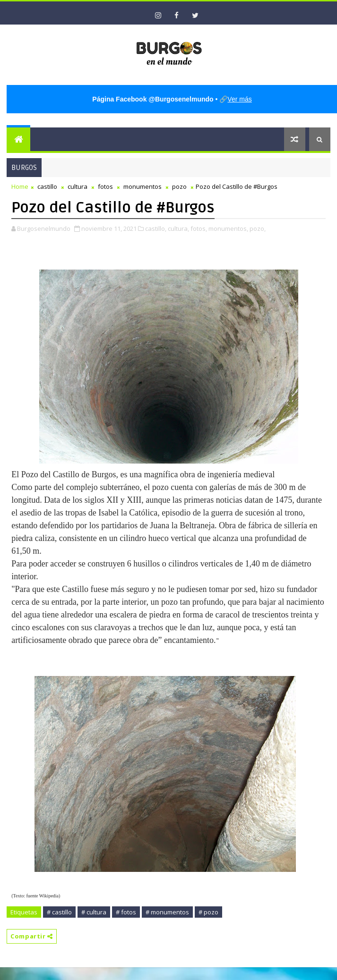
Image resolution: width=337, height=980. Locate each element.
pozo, (258, 228)
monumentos (143, 186)
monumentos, (228, 228)
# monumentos (167, 912)
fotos (105, 186)
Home (20, 186)
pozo (179, 186)
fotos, (199, 228)
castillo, (156, 228)
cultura (78, 186)
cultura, (178, 228)
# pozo (208, 912)
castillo (47, 186)
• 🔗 (172, 99)
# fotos (126, 912)
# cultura (94, 912)
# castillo (59, 912)
